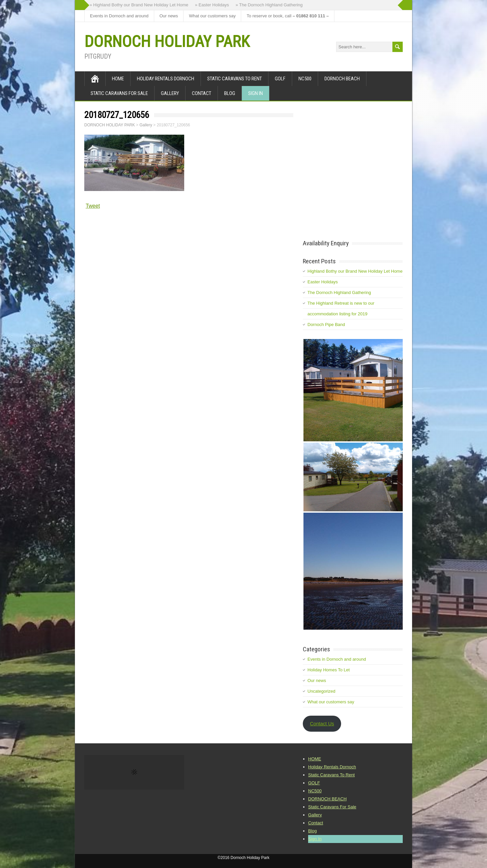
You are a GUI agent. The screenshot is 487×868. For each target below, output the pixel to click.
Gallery (170, 93)
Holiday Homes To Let (329, 670)
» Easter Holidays (212, 5)
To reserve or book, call (287, 16)
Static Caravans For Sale (119, 93)
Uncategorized (321, 691)
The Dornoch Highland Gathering (339, 292)
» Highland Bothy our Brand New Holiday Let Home (139, 5)
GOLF (280, 79)
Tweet (93, 206)
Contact (202, 93)
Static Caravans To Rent (235, 79)
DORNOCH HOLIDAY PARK (167, 41)
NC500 (305, 79)
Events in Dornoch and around (119, 16)
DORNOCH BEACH (342, 79)
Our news (169, 16)
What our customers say (212, 16)
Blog (230, 93)
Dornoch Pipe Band (326, 324)
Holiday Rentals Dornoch (166, 79)
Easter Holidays (323, 282)
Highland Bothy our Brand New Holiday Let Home (355, 271)
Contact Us (322, 724)
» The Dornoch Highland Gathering (269, 5)
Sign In (255, 93)
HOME (118, 79)
